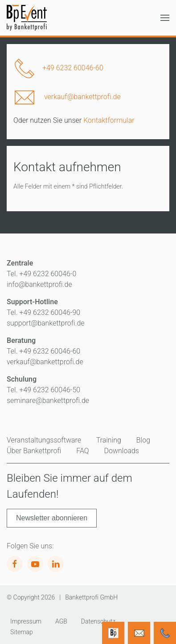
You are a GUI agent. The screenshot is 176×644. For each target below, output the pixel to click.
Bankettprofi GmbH (91, 597)
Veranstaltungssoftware (44, 440)
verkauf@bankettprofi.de (82, 97)
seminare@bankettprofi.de (48, 400)
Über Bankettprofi (34, 451)
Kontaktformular (109, 120)
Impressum (26, 621)
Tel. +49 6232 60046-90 (43, 312)
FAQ (82, 451)
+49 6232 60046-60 (73, 68)
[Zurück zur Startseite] (27, 18)
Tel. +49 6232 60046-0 (41, 274)
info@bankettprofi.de (39, 284)
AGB (61, 621)
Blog (143, 440)
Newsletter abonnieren (52, 518)
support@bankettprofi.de (46, 323)
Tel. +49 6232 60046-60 (43, 351)
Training (109, 440)
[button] (165, 18)
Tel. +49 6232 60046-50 (43, 390)
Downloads (122, 451)
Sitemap (22, 632)
